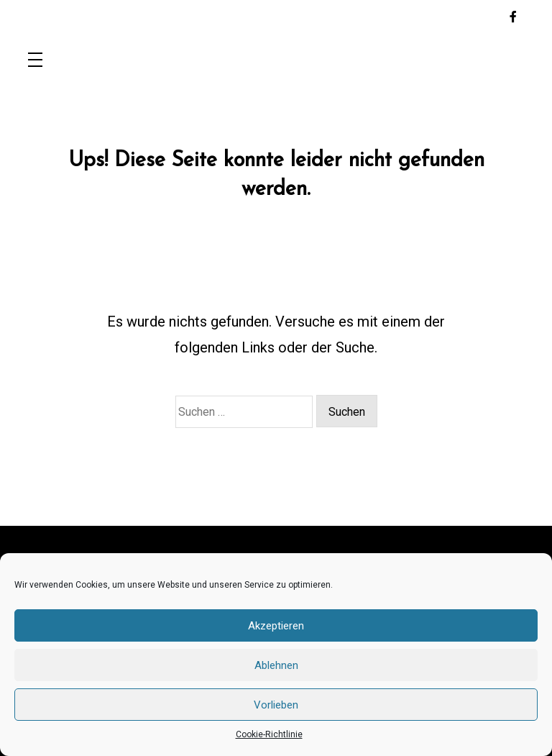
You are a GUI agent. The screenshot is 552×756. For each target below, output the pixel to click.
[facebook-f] (513, 17)
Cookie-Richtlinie (269, 734)
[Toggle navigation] (35, 61)
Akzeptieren (276, 626)
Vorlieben (276, 705)
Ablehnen (276, 665)
